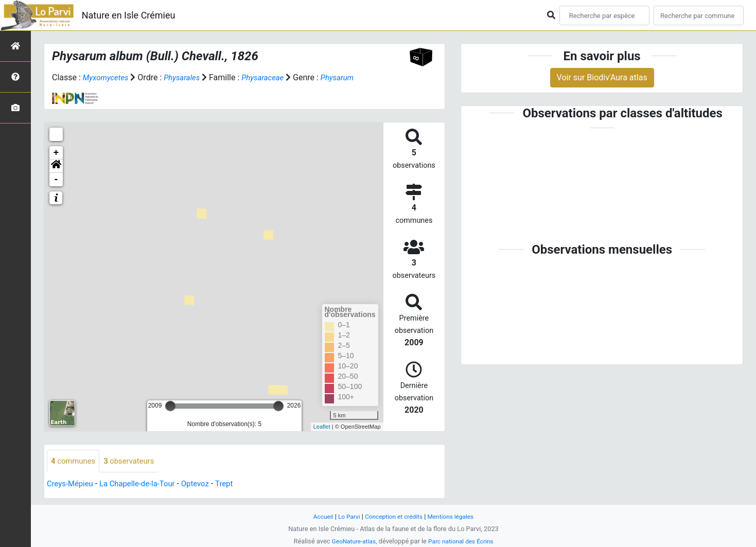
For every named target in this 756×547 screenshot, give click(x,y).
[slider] (170, 406)
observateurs (134, 461)
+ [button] (56, 153)
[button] (56, 166)
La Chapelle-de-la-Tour (144, 484)
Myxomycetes (108, 77)
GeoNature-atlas (351, 541)
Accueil (318, 516)
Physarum (348, 77)
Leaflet (322, 427)
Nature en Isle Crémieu (129, 15)
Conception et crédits (393, 516)
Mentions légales (455, 516)
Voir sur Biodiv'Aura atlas (602, 77)
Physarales (187, 77)
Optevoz (206, 484)
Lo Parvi (346, 516)
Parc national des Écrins (462, 541)
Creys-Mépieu (72, 484)
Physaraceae (271, 77)
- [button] (56, 180)
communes (75, 461)
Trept (236, 484)
